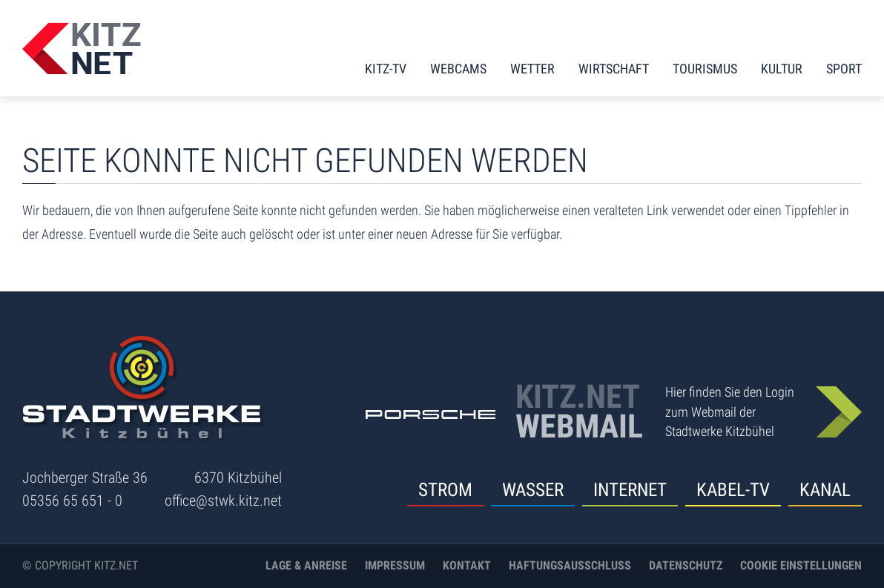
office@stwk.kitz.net (223, 501)
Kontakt (467, 565)
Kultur (782, 69)
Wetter (532, 69)
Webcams (458, 69)
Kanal (825, 490)
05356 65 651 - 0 (72, 501)
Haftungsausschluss (570, 565)
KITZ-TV (386, 69)
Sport (844, 69)
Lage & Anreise (306, 565)
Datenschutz (686, 565)
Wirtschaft (614, 69)
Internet (630, 490)
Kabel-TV (733, 490)
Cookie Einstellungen (801, 565)
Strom (445, 490)
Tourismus (705, 69)
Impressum (395, 565)
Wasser (533, 490)
